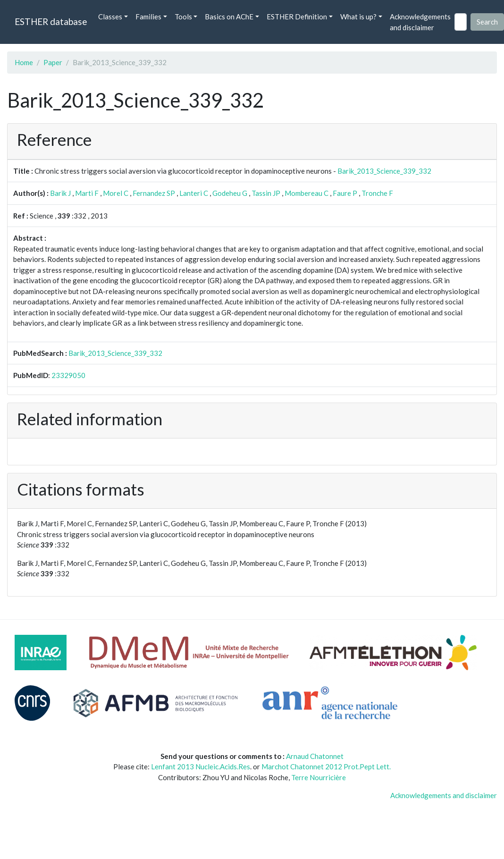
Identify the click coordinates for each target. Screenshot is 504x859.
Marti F (87, 193)
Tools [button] (183, 17)
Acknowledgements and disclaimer (420, 22)
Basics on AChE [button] (229, 17)
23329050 (68, 375)
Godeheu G (230, 193)
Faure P (345, 193)
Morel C (116, 193)
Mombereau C (307, 193)
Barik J (60, 193)
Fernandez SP (154, 193)
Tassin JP (266, 193)
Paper (53, 62)
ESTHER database (51, 21)
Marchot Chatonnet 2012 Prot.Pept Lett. (326, 766)
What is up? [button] (358, 17)
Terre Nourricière (319, 777)
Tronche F (377, 193)
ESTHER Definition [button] (297, 17)
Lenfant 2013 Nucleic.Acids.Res (201, 766)
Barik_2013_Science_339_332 (384, 171)
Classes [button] (110, 17)
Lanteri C (194, 193)
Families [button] (148, 17)
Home (24, 62)
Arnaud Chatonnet (315, 756)
